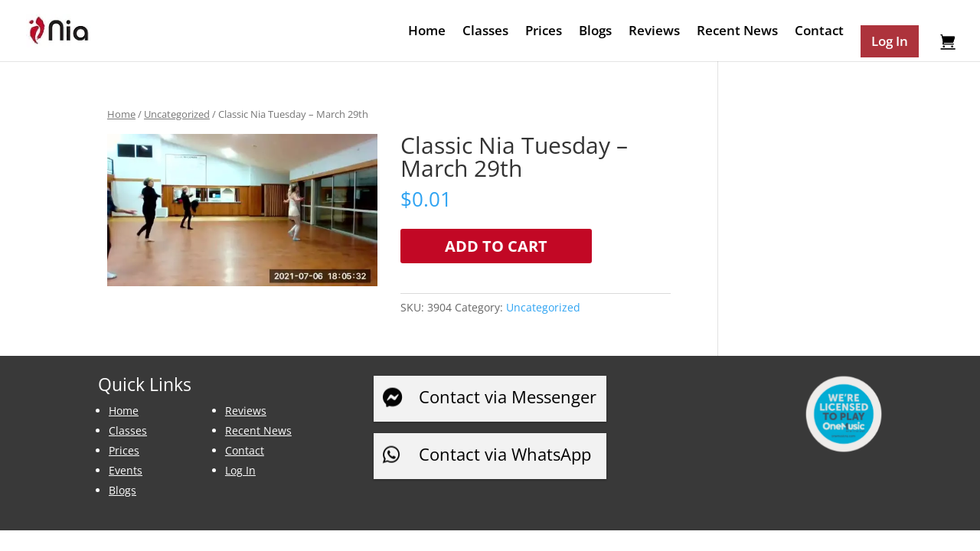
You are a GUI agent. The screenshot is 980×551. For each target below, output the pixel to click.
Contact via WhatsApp (505, 454)
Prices (544, 32)
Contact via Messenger (508, 396)
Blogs (595, 32)
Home (427, 32)
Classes (485, 32)
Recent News (737, 32)
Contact (819, 32)
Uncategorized (177, 114)
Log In (240, 470)
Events (126, 470)
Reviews (654, 32)
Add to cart (496, 246)
